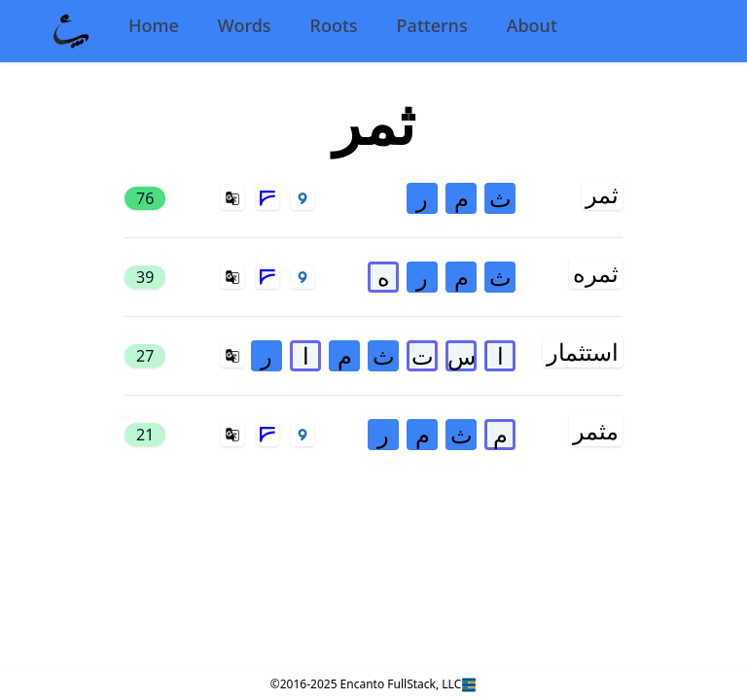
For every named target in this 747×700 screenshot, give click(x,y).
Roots (334, 25)
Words (245, 25)
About (532, 25)
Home (154, 25)
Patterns (432, 25)
